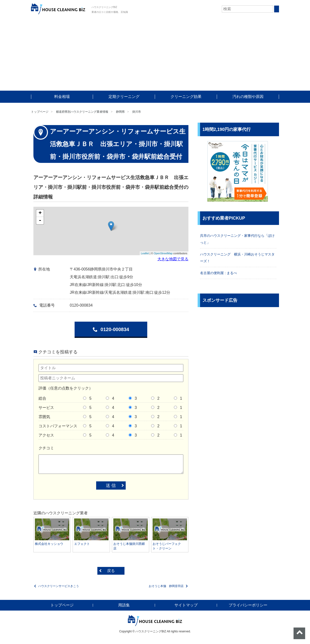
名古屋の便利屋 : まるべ (218, 273)
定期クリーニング (124, 97)
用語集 (124, 605)
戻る (111, 571)
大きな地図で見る (173, 259)
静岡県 (120, 112)
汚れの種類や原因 (248, 97)
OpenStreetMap (163, 253)
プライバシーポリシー (248, 605)
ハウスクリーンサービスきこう (59, 586)
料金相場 (62, 97)
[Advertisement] (155, 54)
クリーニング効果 (186, 97)
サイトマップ (186, 605)
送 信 (111, 485)
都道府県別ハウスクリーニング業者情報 (82, 112)
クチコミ (46, 448)
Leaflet (145, 253)
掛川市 (137, 112)
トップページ (40, 112)
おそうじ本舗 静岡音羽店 (166, 586)
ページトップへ (299, 633)
